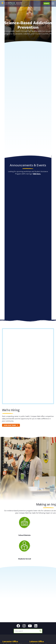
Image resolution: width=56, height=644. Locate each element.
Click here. (34, 174)
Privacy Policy (40, 640)
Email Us (6, 606)
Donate (46, 3)
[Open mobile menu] (53, 3)
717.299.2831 (7, 604)
